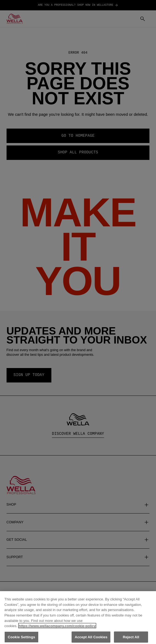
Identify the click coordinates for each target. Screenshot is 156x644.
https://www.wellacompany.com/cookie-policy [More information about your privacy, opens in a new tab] (57, 629)
